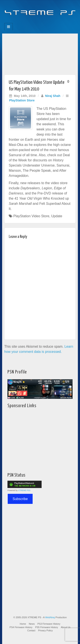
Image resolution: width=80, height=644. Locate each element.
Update (57, 216)
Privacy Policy (45, 630)
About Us (66, 627)
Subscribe (20, 499)
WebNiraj (50, 617)
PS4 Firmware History (21, 627)
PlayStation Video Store (31, 216)
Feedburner (31, 22)
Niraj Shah (53, 96)
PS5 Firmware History (47, 627)
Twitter (43, 22)
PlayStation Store (22, 100)
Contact (31, 630)
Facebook (26, 22)
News (32, 624)
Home (23, 624)
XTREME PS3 (24, 490)
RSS (55, 22)
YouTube (49, 22)
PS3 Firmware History (49, 624)
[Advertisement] (40, 53)
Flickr (37, 22)
